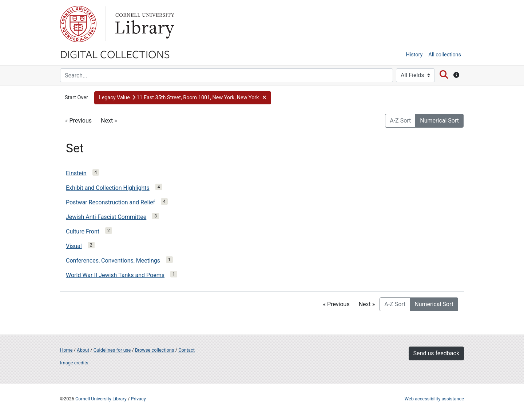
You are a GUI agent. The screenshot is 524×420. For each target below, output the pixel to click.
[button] (183, 98)
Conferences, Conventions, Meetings (113, 261)
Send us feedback (436, 353)
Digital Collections (115, 54)
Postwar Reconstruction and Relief (110, 202)
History (414, 55)
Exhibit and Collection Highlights (108, 188)
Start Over (76, 98)
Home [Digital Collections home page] (66, 350)
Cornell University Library (101, 399)
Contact (186, 350)
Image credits (74, 363)
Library (144, 24)
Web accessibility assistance (434, 399)
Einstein (76, 173)
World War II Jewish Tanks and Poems (115, 275)
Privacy (138, 399)
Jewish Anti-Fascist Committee (106, 217)
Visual (74, 246)
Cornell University (78, 24)
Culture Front (83, 231)
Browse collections (155, 350)
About (83, 350)
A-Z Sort (400, 121)
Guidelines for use (112, 350)
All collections (445, 55)
